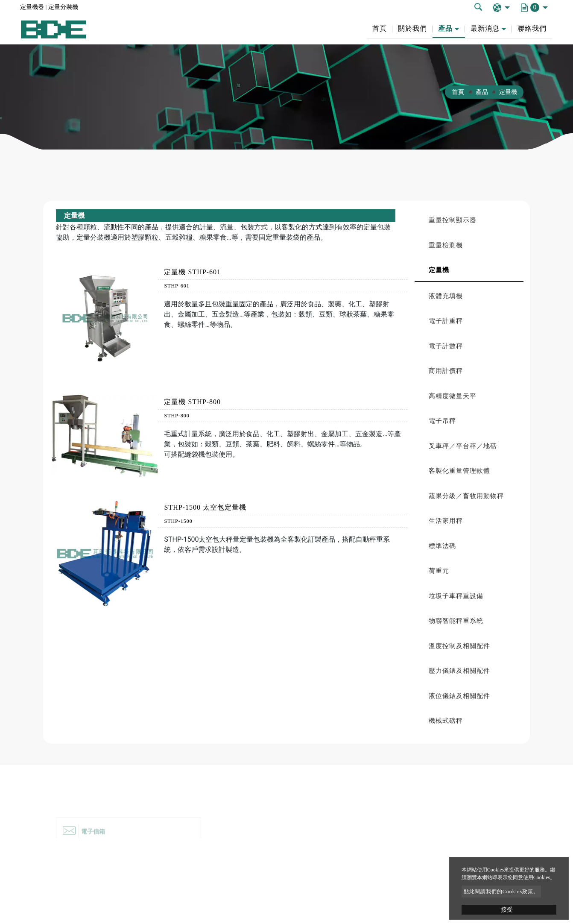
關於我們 (412, 28)
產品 (482, 92)
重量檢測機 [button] (446, 245)
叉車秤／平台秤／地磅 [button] (463, 446)
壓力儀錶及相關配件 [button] (459, 671)
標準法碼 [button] (442, 546)
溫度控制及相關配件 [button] (459, 646)
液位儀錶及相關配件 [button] (459, 696)
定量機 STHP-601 (192, 272)
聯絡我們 (532, 28)
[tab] (469, 220)
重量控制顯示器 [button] (453, 220)
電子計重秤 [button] (446, 321)
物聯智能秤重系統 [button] (456, 621)
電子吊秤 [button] (442, 421)
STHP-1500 (178, 521)
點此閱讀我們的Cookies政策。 (501, 892)
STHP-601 (177, 286)
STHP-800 (177, 416)
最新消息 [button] (485, 28)
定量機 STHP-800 (192, 402)
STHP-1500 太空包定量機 (205, 507)
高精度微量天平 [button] (453, 396)
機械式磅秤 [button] (446, 721)
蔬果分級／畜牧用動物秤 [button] (466, 496)
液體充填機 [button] (446, 296)
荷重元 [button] (439, 571)
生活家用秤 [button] (446, 521)
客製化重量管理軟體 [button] (459, 471)
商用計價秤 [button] (446, 371)
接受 (507, 910)
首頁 (380, 28)
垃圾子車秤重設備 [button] (456, 596)
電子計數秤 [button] (446, 346)
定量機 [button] (439, 270)
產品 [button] (445, 28)
